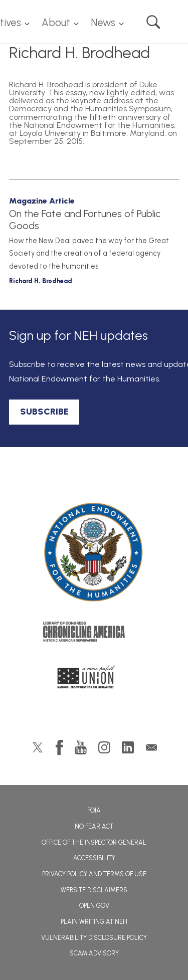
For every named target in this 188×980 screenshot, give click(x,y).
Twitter (38, 747)
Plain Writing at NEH (94, 922)
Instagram (104, 747)
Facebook (59, 747)
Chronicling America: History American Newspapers (94, 634)
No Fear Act (94, 826)
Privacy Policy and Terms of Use (94, 874)
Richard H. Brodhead (41, 281)
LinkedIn (128, 747)
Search (153, 22)
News (103, 23)
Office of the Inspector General (94, 842)
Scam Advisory (94, 953)
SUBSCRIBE (44, 412)
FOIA (94, 810)
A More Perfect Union (94, 680)
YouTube (81, 747)
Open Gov (94, 906)
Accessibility (94, 858)
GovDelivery (151, 747)
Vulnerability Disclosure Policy (94, 938)
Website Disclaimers (94, 890)
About (56, 23)
